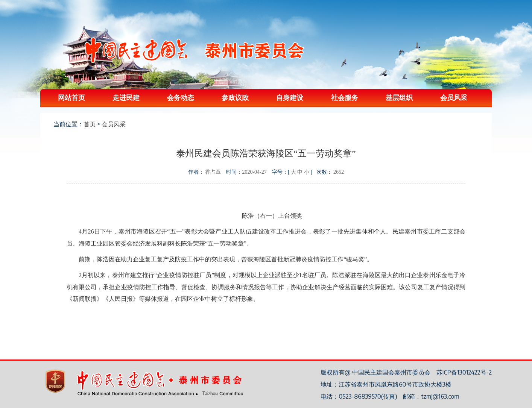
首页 (90, 124)
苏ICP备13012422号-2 (464, 372)
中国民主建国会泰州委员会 (194, 50)
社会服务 (345, 97)
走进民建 (126, 97)
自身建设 (290, 97)
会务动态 (181, 97)
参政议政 (235, 97)
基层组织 (399, 97)
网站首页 (71, 97)
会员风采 (454, 97)
